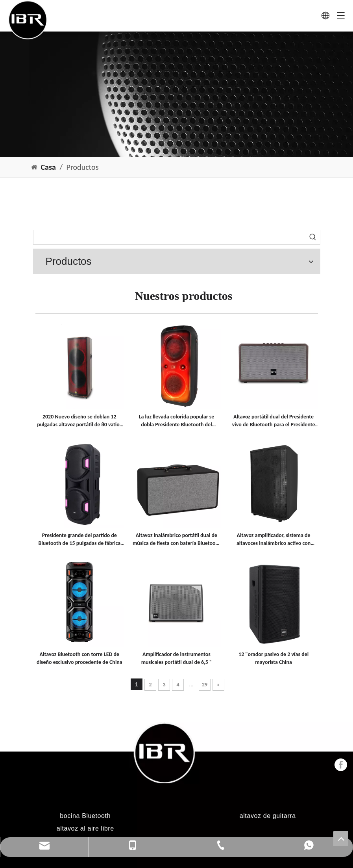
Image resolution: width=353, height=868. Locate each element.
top (341, 838)
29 (205, 685)
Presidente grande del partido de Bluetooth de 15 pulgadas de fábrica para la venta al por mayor (80, 540)
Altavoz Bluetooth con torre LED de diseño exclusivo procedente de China (79, 658)
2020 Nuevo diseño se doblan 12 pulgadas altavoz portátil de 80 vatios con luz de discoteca (79, 421)
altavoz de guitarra (268, 816)
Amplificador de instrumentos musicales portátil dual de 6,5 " (177, 658)
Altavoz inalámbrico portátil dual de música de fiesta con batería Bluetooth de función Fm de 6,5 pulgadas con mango (176, 540)
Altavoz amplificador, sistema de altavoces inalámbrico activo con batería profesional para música (274, 540)
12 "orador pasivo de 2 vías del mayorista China (274, 658)
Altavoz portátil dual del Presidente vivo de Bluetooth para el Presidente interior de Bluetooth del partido (274, 421)
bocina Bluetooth (85, 816)
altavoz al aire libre (85, 828)
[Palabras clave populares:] (313, 237)
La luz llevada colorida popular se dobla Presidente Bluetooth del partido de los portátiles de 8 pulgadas (176, 421)
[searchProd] (170, 237)
